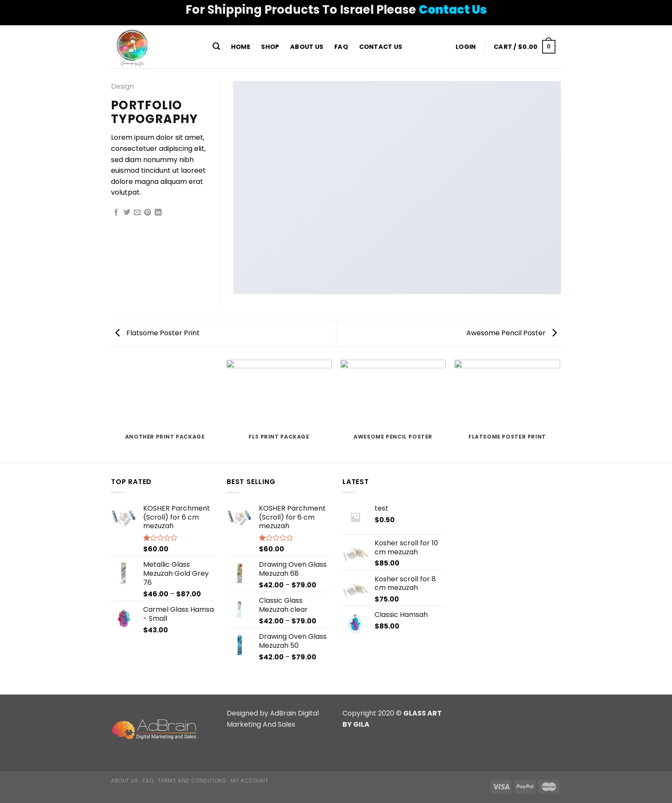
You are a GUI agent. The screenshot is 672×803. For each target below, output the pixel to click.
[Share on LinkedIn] (158, 213)
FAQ (341, 47)
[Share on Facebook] (116, 213)
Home (241, 47)
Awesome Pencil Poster (511, 333)
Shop (270, 47)
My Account (249, 780)
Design (122, 86)
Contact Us (381, 47)
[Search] (216, 47)
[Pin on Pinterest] (147, 213)
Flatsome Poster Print (157, 333)
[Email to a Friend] (137, 213)
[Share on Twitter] (127, 213)
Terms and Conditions (192, 780)
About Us (307, 47)
